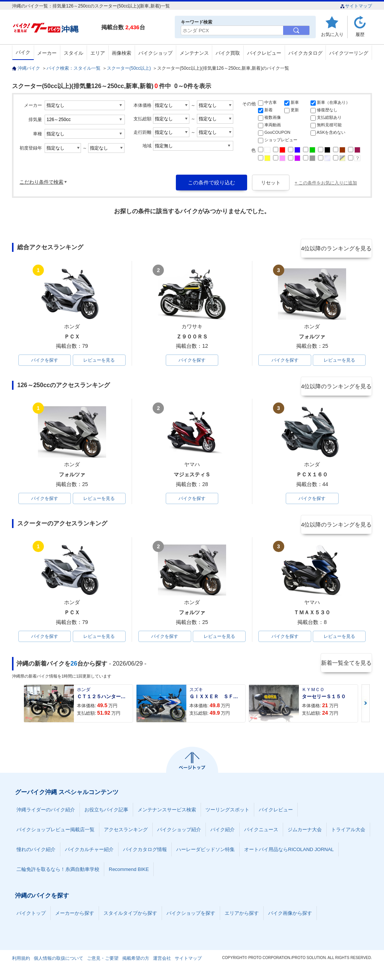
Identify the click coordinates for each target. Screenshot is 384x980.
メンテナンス (194, 53)
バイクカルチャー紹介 (89, 854)
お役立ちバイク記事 (106, 814)
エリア (98, 53)
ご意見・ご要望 (103, 963)
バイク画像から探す (290, 918)
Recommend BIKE (129, 874)
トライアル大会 (348, 834)
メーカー (47, 53)
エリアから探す (242, 918)
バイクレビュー (264, 53)
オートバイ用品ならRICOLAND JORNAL (289, 854)
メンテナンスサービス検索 (167, 814)
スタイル (73, 53)
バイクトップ (31, 918)
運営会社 (162, 963)
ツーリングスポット (227, 814)
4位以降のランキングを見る (337, 248)
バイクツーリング (349, 53)
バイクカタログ (305, 53)
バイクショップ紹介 (179, 834)
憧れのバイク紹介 (36, 854)
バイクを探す (45, 361)
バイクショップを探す (191, 918)
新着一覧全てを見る (345, 668)
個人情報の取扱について (58, 963)
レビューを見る (99, 361)
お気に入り (332, 34)
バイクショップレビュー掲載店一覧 (55, 834)
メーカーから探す (75, 918)
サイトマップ (356, 6)
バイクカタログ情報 (145, 854)
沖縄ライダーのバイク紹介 (46, 814)
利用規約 (21, 963)
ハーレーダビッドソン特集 (205, 854)
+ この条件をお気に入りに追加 (326, 183)
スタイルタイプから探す (130, 918)
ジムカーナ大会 (305, 834)
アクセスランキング (126, 834)
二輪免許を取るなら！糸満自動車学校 (58, 874)
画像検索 (121, 53)
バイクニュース (261, 834)
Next (366, 708)
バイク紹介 (223, 834)
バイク (23, 52)
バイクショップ (155, 53)
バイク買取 (228, 53)
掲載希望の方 (136, 963)
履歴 (360, 34)
